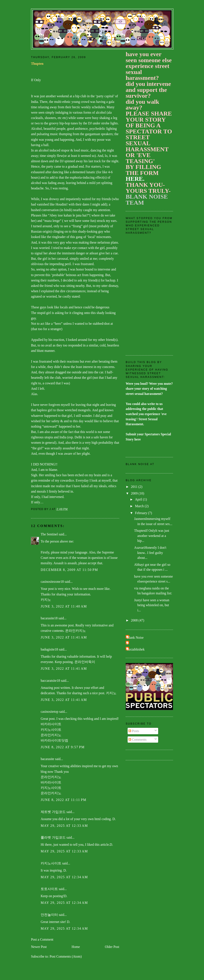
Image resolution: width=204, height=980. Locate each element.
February (141, 513)
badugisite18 (49, 649)
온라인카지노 (76, 631)
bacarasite (47, 759)
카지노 (46, 600)
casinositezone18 (52, 582)
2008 (135, 620)
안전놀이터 (49, 915)
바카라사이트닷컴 (54, 740)
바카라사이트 (51, 724)
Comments (138, 740)
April (139, 499)
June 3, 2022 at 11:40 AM (64, 606)
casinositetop (49, 712)
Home (76, 947)
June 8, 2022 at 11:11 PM (64, 800)
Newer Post (39, 947)
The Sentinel (49, 534)
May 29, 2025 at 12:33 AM (64, 826)
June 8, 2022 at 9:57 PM (63, 747)
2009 (135, 493)
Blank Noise (135, 638)
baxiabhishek (136, 649)
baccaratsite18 (50, 681)
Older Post (112, 947)
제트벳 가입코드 (53, 812)
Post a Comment (42, 939)
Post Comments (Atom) (66, 956)
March (140, 506)
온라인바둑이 (85, 662)
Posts (134, 731)
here (138, 439)
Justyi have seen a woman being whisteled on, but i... (152, 605)
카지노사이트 (51, 730)
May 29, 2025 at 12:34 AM (64, 877)
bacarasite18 (49, 618)
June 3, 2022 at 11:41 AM (64, 637)
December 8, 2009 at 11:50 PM (69, 570)
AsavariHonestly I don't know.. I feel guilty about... (150, 553)
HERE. (135, 179)
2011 (135, 487)
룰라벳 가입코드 (53, 837)
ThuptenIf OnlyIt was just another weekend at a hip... (152, 536)
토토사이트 (49, 889)
